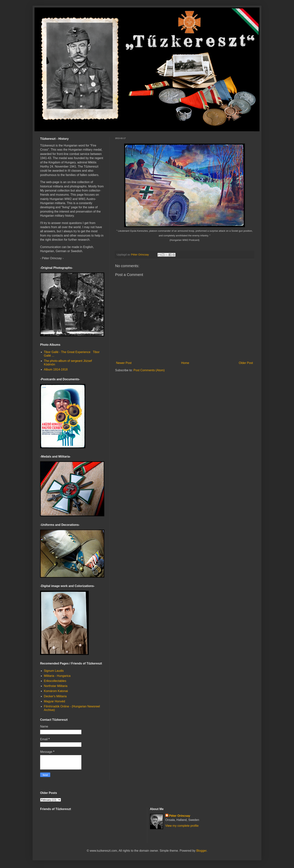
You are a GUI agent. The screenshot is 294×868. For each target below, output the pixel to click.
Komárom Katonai (56, 691)
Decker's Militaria (55, 696)
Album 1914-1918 (56, 369)
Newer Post (124, 363)
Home (185, 363)
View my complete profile (182, 826)
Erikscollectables (55, 681)
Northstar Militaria (56, 686)
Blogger (201, 851)
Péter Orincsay (180, 816)
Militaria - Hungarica (57, 676)
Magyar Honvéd (54, 701)
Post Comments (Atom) (149, 370)
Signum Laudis (54, 671)
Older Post (246, 363)
